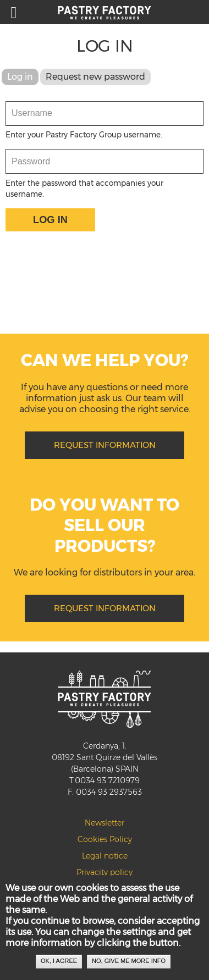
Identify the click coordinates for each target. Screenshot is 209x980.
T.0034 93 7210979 (105, 780)
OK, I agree (59, 966)
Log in (23, 77)
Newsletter (105, 823)
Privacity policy (105, 872)
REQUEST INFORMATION (105, 445)
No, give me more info (129, 966)
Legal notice (105, 856)
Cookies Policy (105, 839)
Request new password (95, 77)
